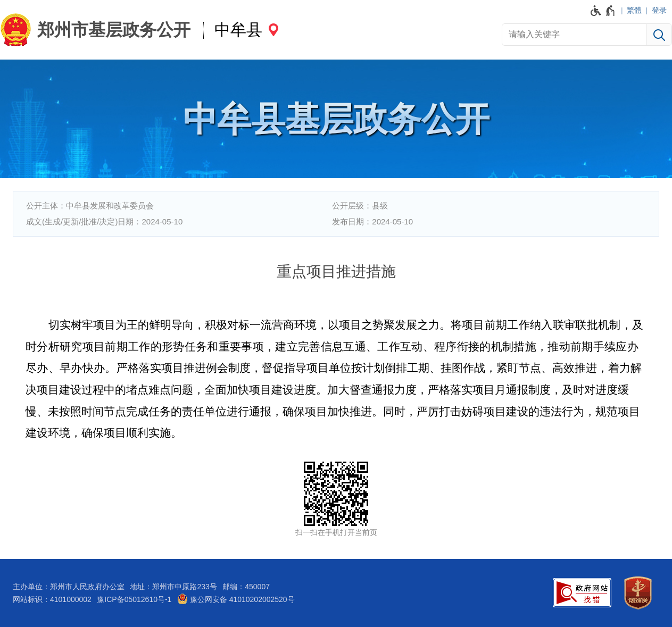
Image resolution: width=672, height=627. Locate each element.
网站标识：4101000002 (52, 599)
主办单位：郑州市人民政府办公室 (69, 587)
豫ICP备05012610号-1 (134, 599)
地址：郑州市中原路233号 (173, 587)
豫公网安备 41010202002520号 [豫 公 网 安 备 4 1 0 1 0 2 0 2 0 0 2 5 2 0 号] (236, 599)
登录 (659, 10)
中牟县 (238, 30)
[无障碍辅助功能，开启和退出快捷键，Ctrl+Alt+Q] (603, 11)
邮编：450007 (246, 587)
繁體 (634, 10)
